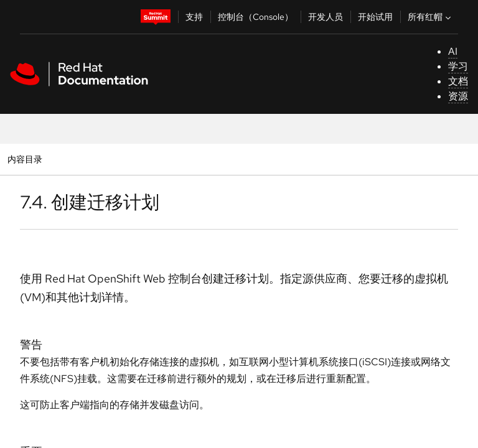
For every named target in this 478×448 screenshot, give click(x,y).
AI (453, 51)
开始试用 (375, 17)
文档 (458, 81)
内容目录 (25, 159)
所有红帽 (431, 17)
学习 (458, 66)
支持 (194, 17)
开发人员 (326, 17)
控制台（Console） (255, 17)
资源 (458, 96)
